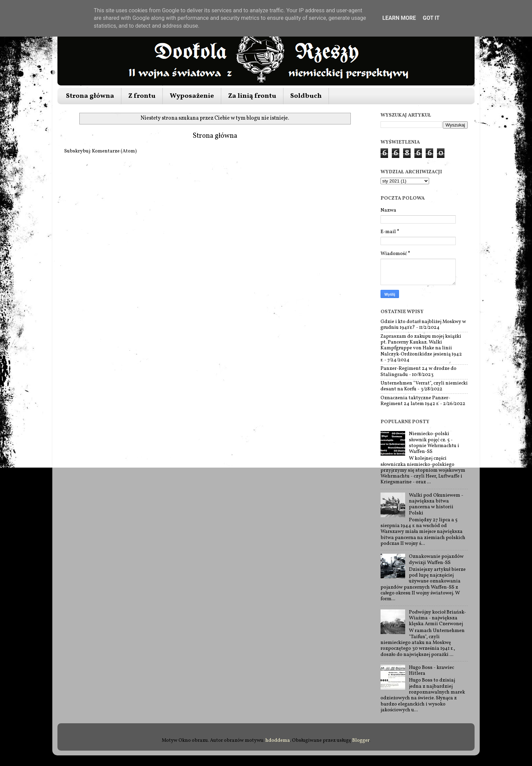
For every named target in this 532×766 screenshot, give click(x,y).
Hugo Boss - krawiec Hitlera (431, 670)
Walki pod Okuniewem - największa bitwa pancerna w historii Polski (436, 504)
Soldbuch (306, 96)
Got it (431, 18)
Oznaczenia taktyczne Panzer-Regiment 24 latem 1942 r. (415, 401)
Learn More (399, 18)
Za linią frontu (252, 96)
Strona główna (90, 96)
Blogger (361, 740)
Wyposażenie (192, 96)
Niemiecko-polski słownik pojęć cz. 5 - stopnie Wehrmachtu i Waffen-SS (434, 443)
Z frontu (142, 96)
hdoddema (278, 740)
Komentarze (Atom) (114, 151)
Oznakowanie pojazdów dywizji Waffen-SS (436, 559)
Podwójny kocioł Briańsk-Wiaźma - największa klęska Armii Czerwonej (437, 618)
